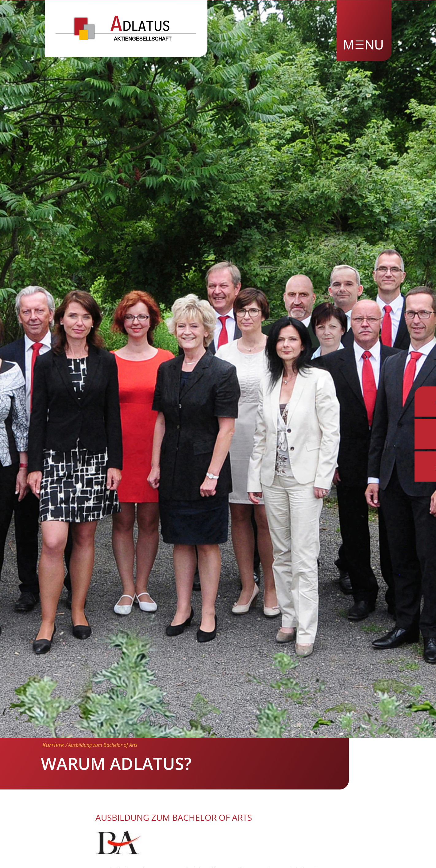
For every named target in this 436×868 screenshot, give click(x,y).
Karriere (53, 745)
